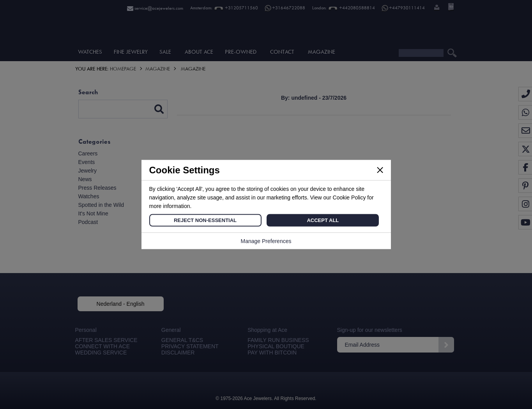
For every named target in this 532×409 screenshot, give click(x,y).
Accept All (323, 220)
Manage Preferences (266, 241)
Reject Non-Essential (205, 220)
